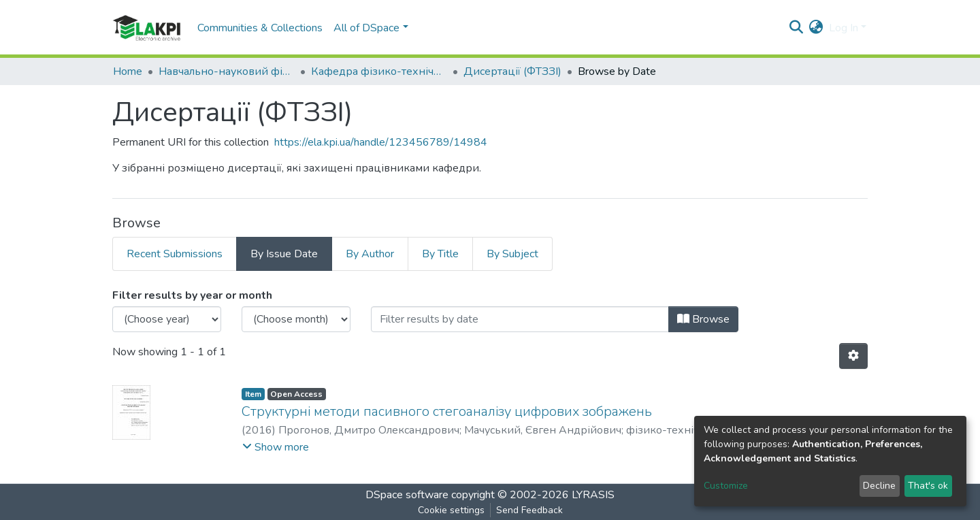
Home (128, 71)
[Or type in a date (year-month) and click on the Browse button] (520, 319)
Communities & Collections (260, 28)
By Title (440, 254)
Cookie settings (451, 510)
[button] (816, 28)
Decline (879, 486)
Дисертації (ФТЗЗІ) (512, 71)
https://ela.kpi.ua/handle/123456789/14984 (381, 142)
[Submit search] (797, 28)
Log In (844, 28)
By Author (370, 254)
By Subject (512, 254)
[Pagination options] (853, 356)
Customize (726, 486)
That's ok (928, 486)
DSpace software (407, 495)
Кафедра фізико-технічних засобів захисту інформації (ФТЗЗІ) (379, 71)
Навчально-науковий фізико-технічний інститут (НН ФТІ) (227, 71)
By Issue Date (284, 254)
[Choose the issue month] (296, 319)
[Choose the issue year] (167, 319)
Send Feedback (529, 510)
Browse (703, 319)
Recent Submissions (175, 254)
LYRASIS (593, 495)
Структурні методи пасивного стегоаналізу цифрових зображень (447, 411)
